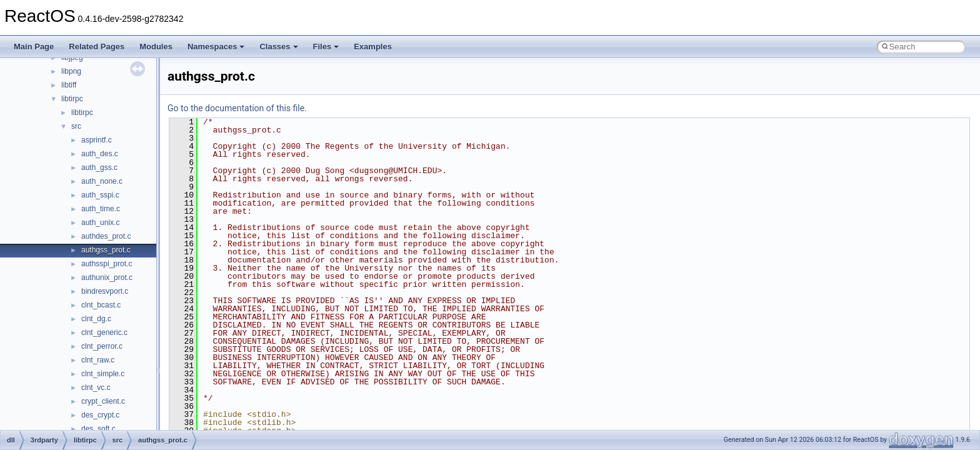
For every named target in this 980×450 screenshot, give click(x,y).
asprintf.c (97, 140)
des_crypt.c (100, 415)
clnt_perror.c (102, 346)
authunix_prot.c (107, 277)
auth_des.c (100, 154)
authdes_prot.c (106, 236)
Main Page (34, 47)
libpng (71, 71)
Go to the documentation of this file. (237, 108)
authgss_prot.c (106, 250)
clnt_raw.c (98, 360)
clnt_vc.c (96, 387)
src (76, 126)
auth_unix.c (100, 222)
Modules (156, 47)
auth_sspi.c (100, 195)
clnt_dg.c (96, 319)
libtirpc (72, 99)
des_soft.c (98, 429)
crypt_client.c (103, 401)
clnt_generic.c (104, 332)
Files (326, 47)
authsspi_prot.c (107, 264)
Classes (278, 47)
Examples (373, 47)
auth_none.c (102, 181)
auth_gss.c (99, 167)
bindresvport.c (105, 291)
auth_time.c (101, 209)
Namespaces (216, 47)
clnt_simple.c (103, 374)
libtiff (69, 85)
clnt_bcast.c (101, 305)
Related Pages (97, 47)
